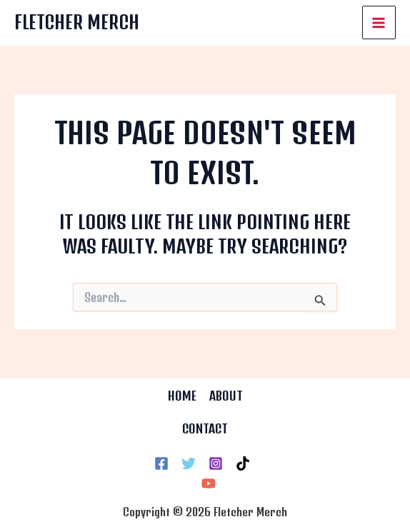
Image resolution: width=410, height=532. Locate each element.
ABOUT (226, 396)
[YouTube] (209, 483)
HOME (182, 396)
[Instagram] (216, 463)
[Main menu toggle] (379, 23)
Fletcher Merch (78, 22)
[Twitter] (189, 463)
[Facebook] (161, 463)
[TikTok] (243, 463)
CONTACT (205, 428)
